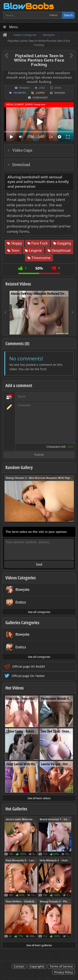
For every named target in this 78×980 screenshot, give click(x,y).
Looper (40, 93)
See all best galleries (39, 945)
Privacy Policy (64, 972)
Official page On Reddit (29, 666)
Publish (39, 455)
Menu (14, 27)
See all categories (39, 612)
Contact (19, 966)
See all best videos (39, 798)
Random (59, 93)
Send (39, 564)
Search (68, 15)
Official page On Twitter (28, 676)
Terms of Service (61, 966)
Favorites (20, 93)
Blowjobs (24, 88)
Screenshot (40, 98)
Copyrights (37, 966)
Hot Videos (15, 688)
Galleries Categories (22, 623)
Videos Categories (21, 578)
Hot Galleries (16, 809)
